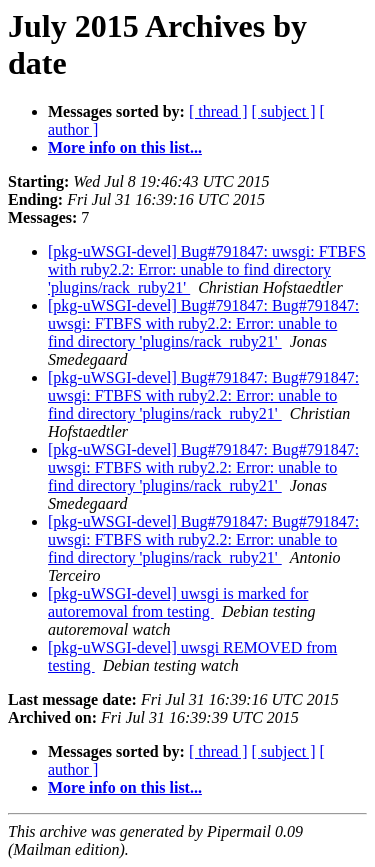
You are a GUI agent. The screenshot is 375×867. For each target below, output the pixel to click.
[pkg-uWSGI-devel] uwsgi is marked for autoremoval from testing (178, 602)
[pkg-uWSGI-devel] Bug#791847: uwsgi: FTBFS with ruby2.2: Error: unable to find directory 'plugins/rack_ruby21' (207, 269)
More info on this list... (125, 147)
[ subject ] (284, 111)
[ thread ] (218, 111)
